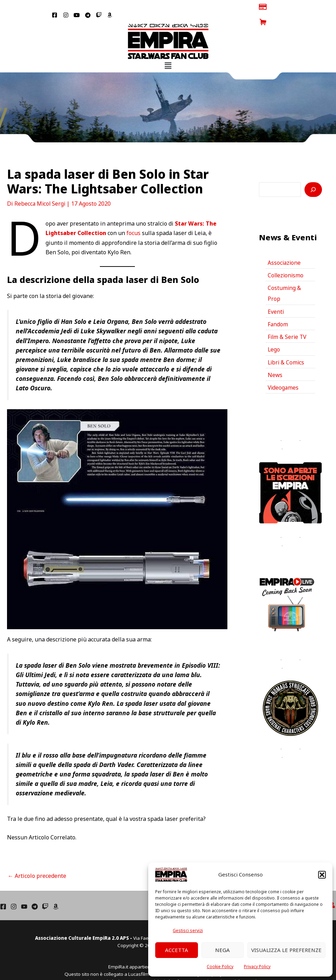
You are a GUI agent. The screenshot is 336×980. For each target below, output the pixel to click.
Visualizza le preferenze (286, 950)
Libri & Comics (287, 349)
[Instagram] (14, 892)
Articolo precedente (37, 861)
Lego (274, 336)
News (275, 362)
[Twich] (45, 892)
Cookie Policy (220, 967)
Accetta (177, 950)
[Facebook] (3, 892)
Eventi (276, 298)
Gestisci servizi (188, 931)
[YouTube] (24, 892)
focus (135, 218)
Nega (222, 950)
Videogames (284, 375)
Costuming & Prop (284, 279)
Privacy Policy (257, 967)
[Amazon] (56, 892)
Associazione (285, 248)
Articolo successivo (205, 861)
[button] (322, 875)
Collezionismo (286, 261)
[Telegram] (35, 892)
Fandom (278, 311)
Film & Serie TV (288, 324)
